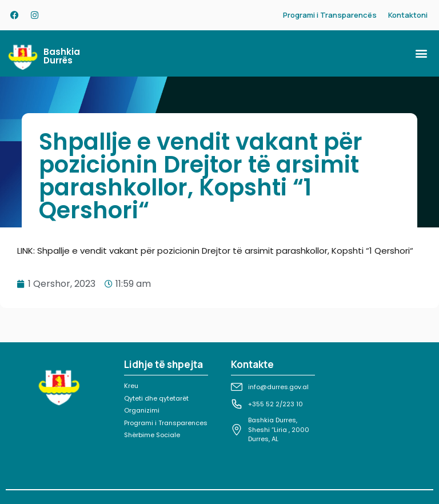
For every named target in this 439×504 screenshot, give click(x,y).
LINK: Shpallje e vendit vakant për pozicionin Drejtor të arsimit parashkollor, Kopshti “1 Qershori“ (215, 251)
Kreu (131, 386)
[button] (421, 53)
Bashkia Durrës (62, 56)
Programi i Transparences (166, 423)
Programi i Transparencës (330, 15)
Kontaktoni (408, 15)
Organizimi (142, 410)
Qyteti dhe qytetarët (156, 398)
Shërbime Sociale (152, 435)
